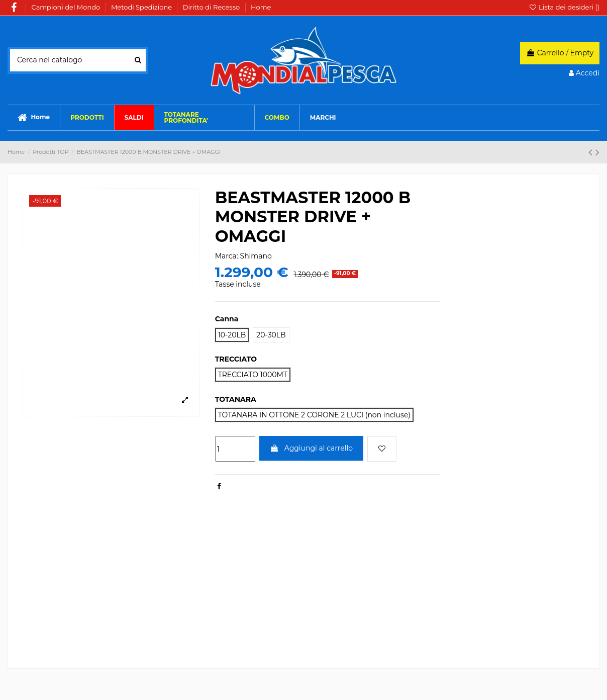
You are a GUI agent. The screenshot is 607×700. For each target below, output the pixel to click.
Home (261, 7)
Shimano (256, 256)
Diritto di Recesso (212, 7)
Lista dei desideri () (564, 7)
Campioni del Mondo (67, 7)
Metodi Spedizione (142, 7)
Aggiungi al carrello (311, 448)
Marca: (227, 256)
